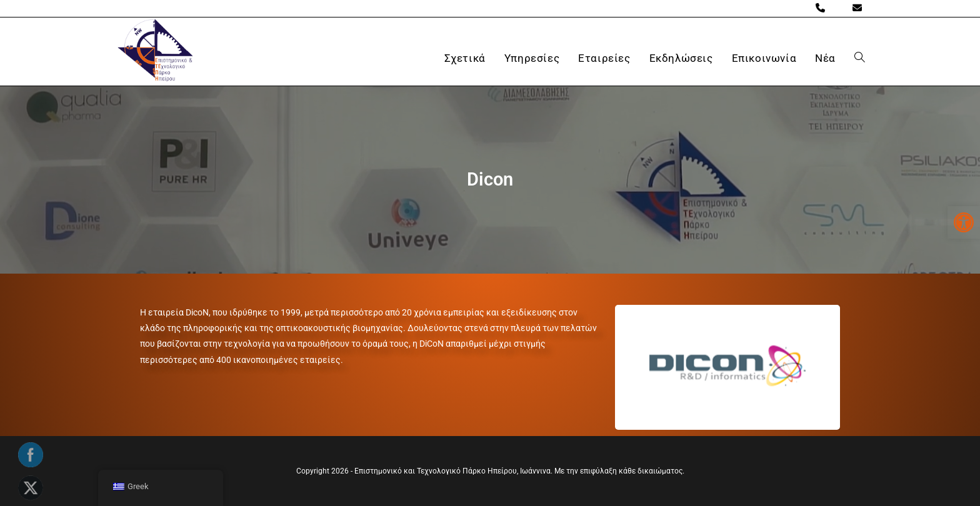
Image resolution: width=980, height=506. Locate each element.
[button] (964, 222)
